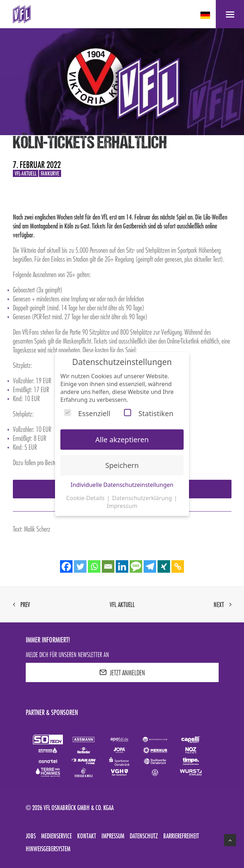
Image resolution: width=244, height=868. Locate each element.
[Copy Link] (178, 566)
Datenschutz (144, 836)
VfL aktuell (122, 605)
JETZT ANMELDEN (122, 672)
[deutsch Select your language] (206, 15)
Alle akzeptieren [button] (122, 440)
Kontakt (87, 836)
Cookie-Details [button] (86, 498)
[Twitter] (80, 566)
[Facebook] (66, 566)
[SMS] (136, 566)
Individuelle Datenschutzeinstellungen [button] (122, 485)
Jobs (31, 836)
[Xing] (164, 566)
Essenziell (87, 413)
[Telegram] (150, 566)
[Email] (108, 566)
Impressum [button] (122, 506)
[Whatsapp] (94, 566)
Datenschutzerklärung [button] (143, 498)
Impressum (113, 836)
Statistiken (149, 413)
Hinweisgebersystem (48, 849)
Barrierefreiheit (181, 836)
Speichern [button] (122, 465)
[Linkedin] (122, 566)
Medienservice (56, 836)
